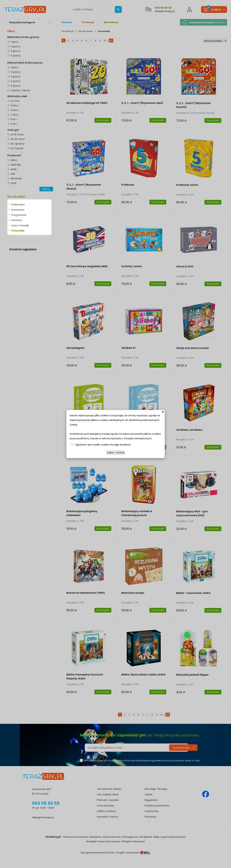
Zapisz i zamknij (116, 453)
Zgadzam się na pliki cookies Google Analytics (103, 445)
